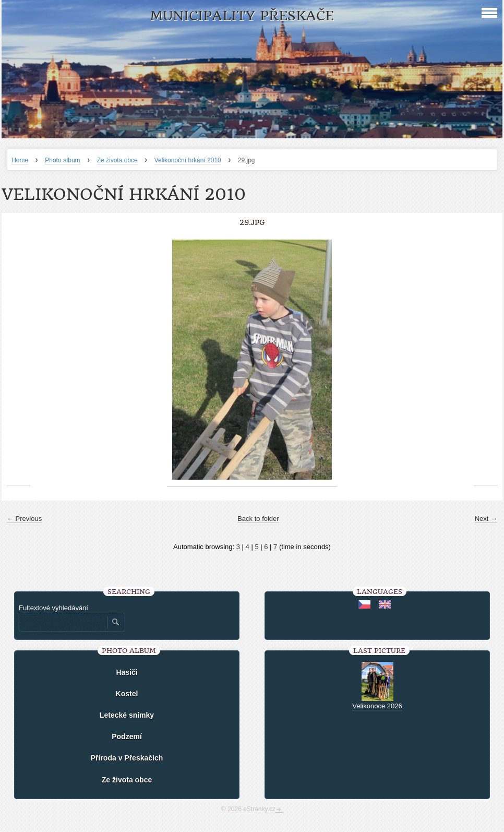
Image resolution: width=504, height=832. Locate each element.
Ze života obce (117, 160)
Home (20, 160)
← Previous (24, 519)
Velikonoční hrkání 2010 (188, 160)
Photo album (62, 160)
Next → (486, 519)
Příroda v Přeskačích (127, 758)
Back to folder (258, 519)
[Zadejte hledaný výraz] (63, 622)
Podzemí (127, 736)
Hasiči (127, 672)
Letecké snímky (127, 715)
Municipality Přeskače (242, 16)
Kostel (127, 694)
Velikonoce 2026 (377, 706)
